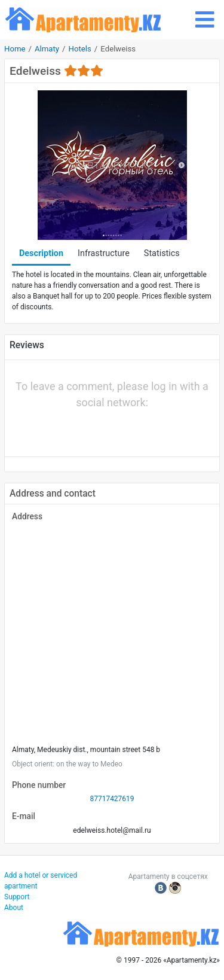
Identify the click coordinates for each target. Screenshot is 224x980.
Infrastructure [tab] (104, 253)
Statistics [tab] (162, 253)
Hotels (80, 49)
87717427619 (112, 799)
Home (15, 49)
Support (17, 897)
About (14, 908)
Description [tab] (41, 253)
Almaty (47, 49)
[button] (72, 429)
